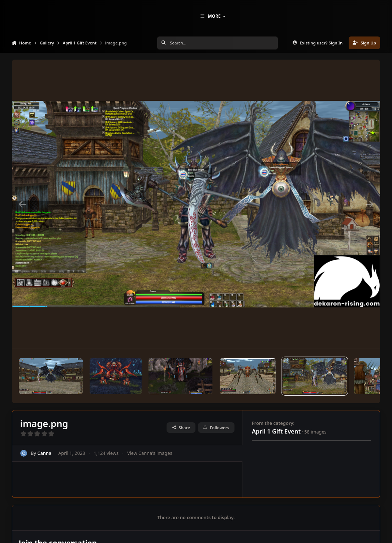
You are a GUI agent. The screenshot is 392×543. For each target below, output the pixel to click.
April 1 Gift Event (276, 443)
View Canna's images (149, 465)
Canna (44, 465)
